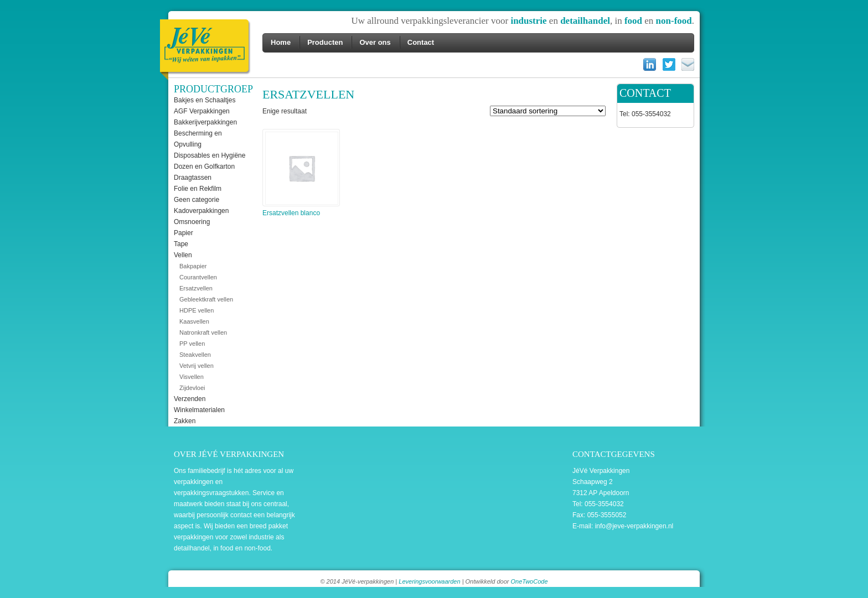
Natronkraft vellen (203, 332)
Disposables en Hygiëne (210, 155)
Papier (184, 233)
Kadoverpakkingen (201, 211)
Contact (421, 42)
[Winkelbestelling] (548, 111)
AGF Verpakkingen (202, 111)
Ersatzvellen (196, 288)
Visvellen (192, 377)
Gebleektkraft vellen (206, 299)
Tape (181, 244)
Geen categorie (197, 200)
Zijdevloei (192, 388)
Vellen (183, 255)
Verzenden (190, 399)
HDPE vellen (197, 310)
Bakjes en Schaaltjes (205, 100)
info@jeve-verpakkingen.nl (634, 526)
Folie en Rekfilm (198, 189)
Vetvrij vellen (197, 366)
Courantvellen (198, 277)
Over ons (375, 42)
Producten (325, 42)
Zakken (185, 421)
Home (281, 42)
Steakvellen (195, 355)
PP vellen (192, 344)
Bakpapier (193, 266)
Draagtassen (193, 178)
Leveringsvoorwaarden (429, 581)
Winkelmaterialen (199, 410)
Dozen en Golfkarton (204, 167)
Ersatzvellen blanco (300, 174)
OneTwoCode (529, 581)
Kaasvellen (194, 321)
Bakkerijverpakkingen (205, 122)
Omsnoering (192, 222)
